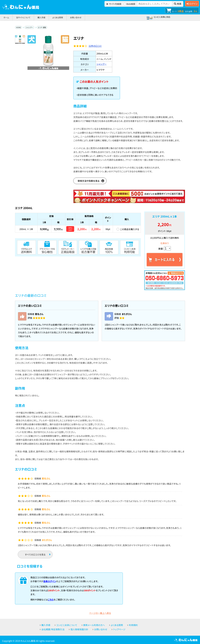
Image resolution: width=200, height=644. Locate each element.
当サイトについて (23, 17)
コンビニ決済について (67, 625)
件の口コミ (95, 46)
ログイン (192, 4)
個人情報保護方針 (79, 629)
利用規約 (133, 625)
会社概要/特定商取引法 (53, 629)
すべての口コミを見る (35, 554)
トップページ (119, 629)
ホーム (6, 17)
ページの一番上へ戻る (100, 613)
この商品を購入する (130, 229)
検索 (178, 4)
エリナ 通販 (42, 27)
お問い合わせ (76, 17)
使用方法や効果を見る (89, 181)
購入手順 (41, 17)
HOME (18, 27)
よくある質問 (58, 17)
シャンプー (29, 27)
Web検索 (129, 4)
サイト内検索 (114, 4)
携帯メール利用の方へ (94, 625)
